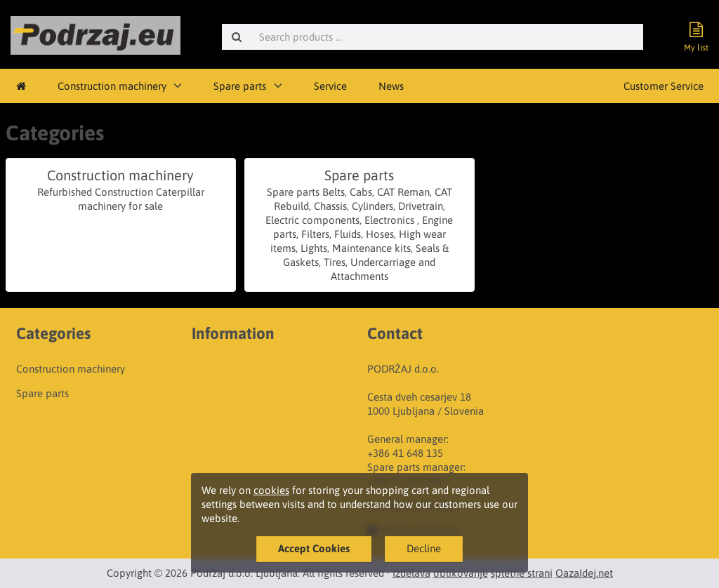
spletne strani (522, 573)
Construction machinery (112, 86)
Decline (424, 548)
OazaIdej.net (584, 573)
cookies (271, 490)
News (391, 86)
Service (330, 86)
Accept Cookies (314, 548)
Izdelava (411, 573)
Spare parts (240, 86)
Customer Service (664, 86)
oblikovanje (461, 573)
